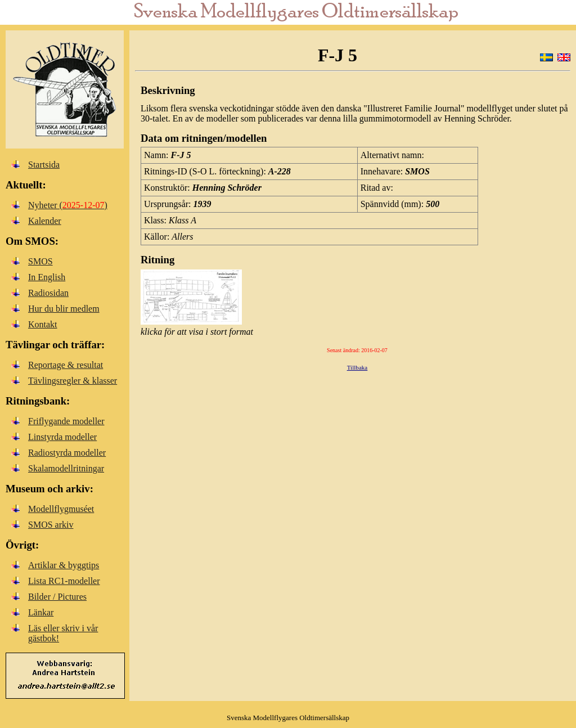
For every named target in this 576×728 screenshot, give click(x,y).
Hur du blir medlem (64, 309)
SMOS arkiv (51, 525)
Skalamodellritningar (66, 468)
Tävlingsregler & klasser (73, 381)
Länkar (41, 612)
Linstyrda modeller (62, 437)
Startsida (44, 165)
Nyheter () (68, 205)
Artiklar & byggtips (64, 565)
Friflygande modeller (66, 421)
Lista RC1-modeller (64, 581)
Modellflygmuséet (61, 509)
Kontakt (43, 324)
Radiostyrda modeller (67, 453)
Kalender (45, 221)
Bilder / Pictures (57, 597)
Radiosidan (48, 293)
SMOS (40, 261)
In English (47, 277)
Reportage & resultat (66, 365)
